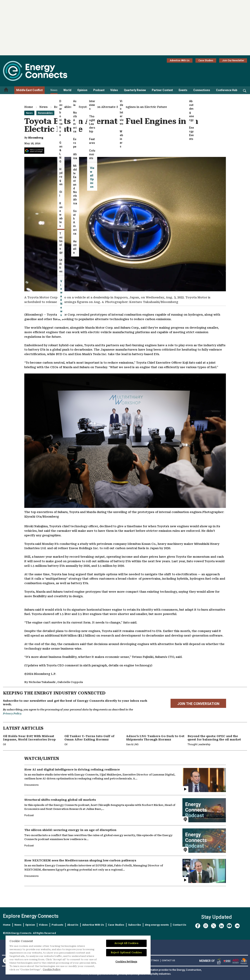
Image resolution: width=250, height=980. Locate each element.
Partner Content (162, 90)
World (67, 90)
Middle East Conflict (29, 90)
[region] (78, 955)
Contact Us (179, 925)
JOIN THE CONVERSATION (198, 704)
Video (114, 90)
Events (183, 90)
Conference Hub (227, 90)
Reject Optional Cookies (126, 953)
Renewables (63, 107)
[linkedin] (221, 926)
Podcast (99, 90)
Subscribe (134, 925)
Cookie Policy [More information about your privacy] (52, 970)
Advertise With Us (180, 60)
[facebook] (198, 926)
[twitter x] (214, 926)
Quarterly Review (135, 90)
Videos (43, 925)
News (54, 90)
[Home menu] (6, 90)
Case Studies (206, 60)
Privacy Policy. (12, 714)
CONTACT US (168, 961)
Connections (202, 90)
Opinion (82, 90)
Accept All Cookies (126, 943)
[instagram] (206, 926)
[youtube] (229, 926)
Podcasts (57, 925)
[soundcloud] (237, 926)
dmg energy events (157, 925)
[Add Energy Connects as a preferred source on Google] (34, 151)
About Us (73, 925)
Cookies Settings (126, 962)
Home (29, 107)
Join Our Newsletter (233, 60)
